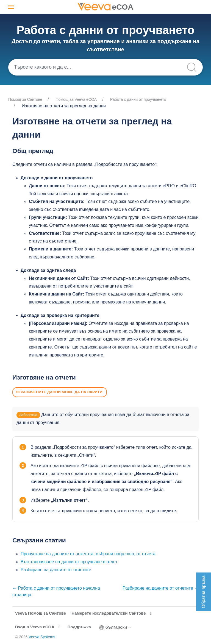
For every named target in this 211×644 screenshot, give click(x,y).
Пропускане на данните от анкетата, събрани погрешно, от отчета (88, 554)
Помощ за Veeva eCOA (76, 99)
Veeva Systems (42, 637)
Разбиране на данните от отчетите (56, 570)
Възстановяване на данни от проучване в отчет (69, 562)
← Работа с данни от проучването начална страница (56, 591)
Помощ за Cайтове (25, 99)
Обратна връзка (203, 592)
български (115, 627)
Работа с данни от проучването (138, 99)
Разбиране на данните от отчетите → (161, 588)
